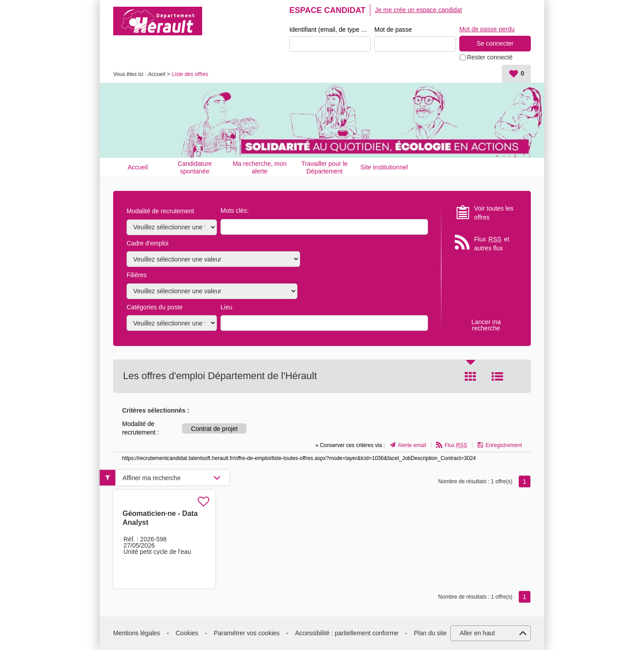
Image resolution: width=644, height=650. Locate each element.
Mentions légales (137, 633)
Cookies (187, 633)
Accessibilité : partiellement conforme (347, 633)
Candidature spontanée (195, 167)
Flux (456, 445)
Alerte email (412, 445)
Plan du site (430, 633)
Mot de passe (393, 30)
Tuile (470, 376)
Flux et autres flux (492, 243)
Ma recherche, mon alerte (260, 167)
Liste (497, 376)
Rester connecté (490, 57)
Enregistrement (504, 445)
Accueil (156, 74)
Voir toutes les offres (494, 213)
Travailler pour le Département (325, 167)
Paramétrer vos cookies (247, 633)
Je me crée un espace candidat (418, 10)
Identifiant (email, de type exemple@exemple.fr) (330, 30)
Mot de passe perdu (487, 29)
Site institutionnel (384, 167)
